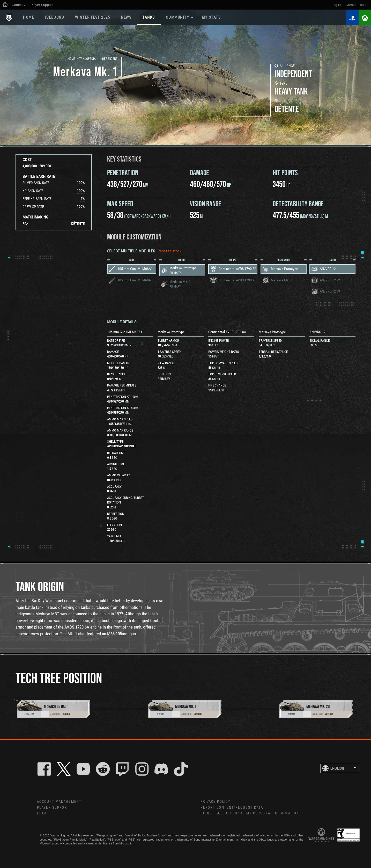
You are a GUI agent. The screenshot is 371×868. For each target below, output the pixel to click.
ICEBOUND (54, 17)
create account (357, 5)
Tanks (149, 17)
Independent (109, 59)
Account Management (59, 802)
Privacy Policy (215, 802)
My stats (211, 17)
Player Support (53, 808)
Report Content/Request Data (232, 808)
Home (28, 17)
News (126, 17)
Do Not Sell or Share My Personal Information (250, 813)
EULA (42, 813)
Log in (336, 5)
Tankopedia (87, 59)
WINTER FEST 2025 (92, 17)
